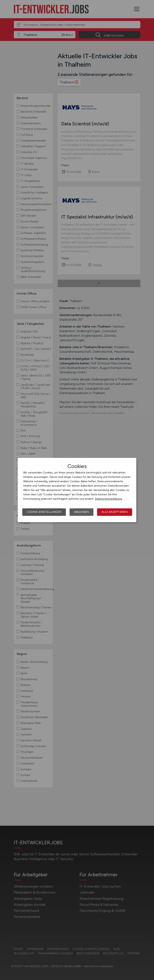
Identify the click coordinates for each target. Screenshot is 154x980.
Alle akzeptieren (115, 512)
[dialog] (77, 490)
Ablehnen (81, 512)
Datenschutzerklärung (108, 499)
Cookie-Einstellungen (44, 512)
